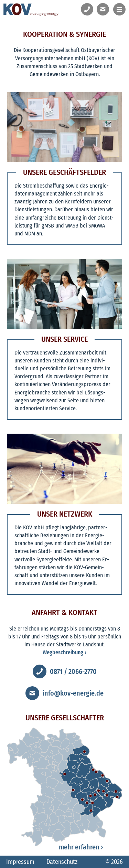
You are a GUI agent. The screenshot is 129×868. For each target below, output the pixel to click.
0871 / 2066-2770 (73, 671)
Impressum (20, 862)
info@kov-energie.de (73, 693)
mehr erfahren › (81, 847)
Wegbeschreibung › (64, 652)
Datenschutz (62, 862)
